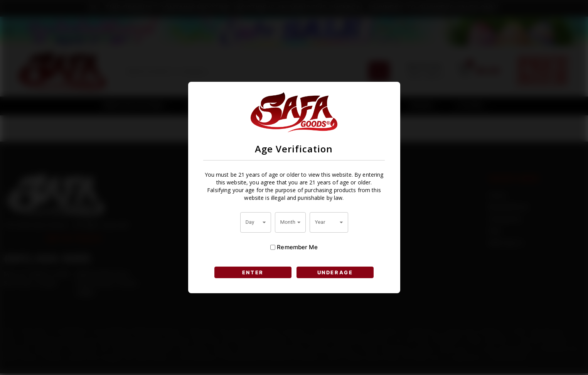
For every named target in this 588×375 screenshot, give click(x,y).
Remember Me (294, 247)
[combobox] (256, 222)
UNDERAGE (335, 272)
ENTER (253, 272)
